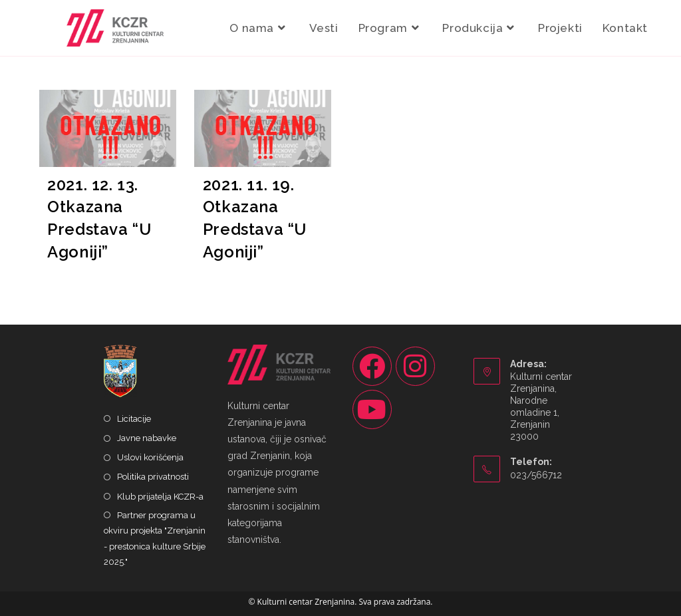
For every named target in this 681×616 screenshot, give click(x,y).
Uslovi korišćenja (150, 457)
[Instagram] (415, 366)
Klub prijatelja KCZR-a (160, 497)
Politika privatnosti (153, 477)
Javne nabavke (147, 438)
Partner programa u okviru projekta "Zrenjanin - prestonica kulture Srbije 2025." (155, 539)
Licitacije (134, 419)
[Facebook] (372, 366)
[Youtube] (372, 409)
